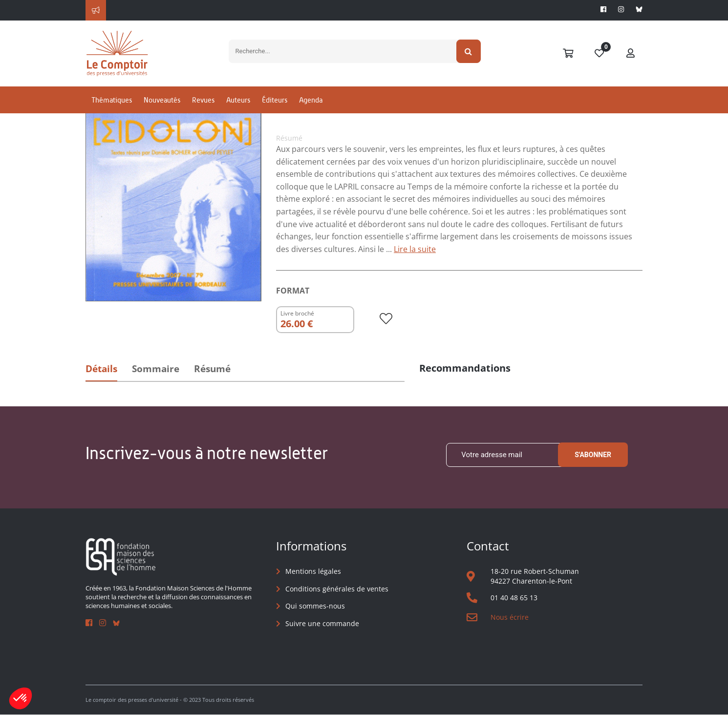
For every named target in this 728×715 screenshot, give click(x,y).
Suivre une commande (322, 623)
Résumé (212, 369)
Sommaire (156, 369)
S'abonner (593, 455)
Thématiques (112, 104)
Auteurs (238, 104)
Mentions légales (313, 571)
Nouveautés (162, 104)
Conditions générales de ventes (337, 589)
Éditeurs (275, 104)
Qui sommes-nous (315, 606)
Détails (101, 369)
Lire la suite (415, 249)
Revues (203, 104)
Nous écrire (510, 617)
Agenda (311, 104)
